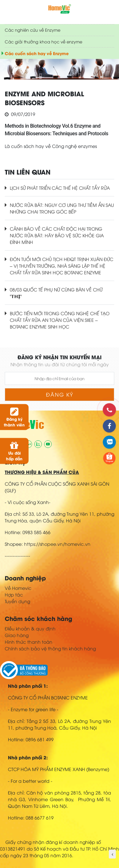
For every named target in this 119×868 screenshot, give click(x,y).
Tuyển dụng (17, 601)
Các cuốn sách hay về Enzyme (37, 53)
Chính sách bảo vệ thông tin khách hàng (50, 648)
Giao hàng (17, 635)
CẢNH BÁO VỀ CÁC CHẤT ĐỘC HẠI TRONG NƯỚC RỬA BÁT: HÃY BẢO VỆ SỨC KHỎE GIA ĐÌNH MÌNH (57, 235)
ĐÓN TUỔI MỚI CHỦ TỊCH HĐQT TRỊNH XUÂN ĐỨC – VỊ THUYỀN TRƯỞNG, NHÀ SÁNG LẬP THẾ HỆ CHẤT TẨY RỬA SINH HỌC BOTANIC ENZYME (62, 266)
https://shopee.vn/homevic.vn (57, 544)
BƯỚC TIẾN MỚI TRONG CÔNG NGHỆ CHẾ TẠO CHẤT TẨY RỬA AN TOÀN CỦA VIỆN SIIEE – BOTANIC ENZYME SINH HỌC (60, 320)
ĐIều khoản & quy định (30, 628)
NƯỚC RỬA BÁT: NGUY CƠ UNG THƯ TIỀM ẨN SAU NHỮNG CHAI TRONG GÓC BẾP (62, 208)
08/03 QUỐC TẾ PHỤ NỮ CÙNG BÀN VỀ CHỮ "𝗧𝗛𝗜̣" (56, 293)
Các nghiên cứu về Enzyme (33, 30)
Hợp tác (14, 594)
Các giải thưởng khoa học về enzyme (43, 41)
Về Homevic (18, 588)
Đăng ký (60, 394)
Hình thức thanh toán (29, 642)
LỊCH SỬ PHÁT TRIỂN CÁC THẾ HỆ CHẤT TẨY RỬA (60, 188)
